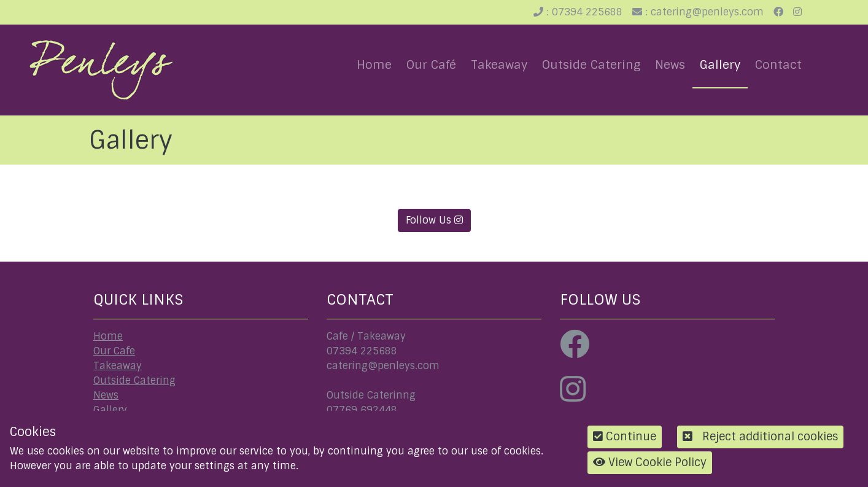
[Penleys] (101, 70)
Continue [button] (625, 437)
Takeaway (499, 65)
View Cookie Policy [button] (650, 462)
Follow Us (434, 220)
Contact (778, 65)
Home (374, 65)
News (670, 65)
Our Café (431, 65)
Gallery (720, 65)
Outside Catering (591, 65)
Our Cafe (114, 351)
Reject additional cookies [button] (760, 437)
